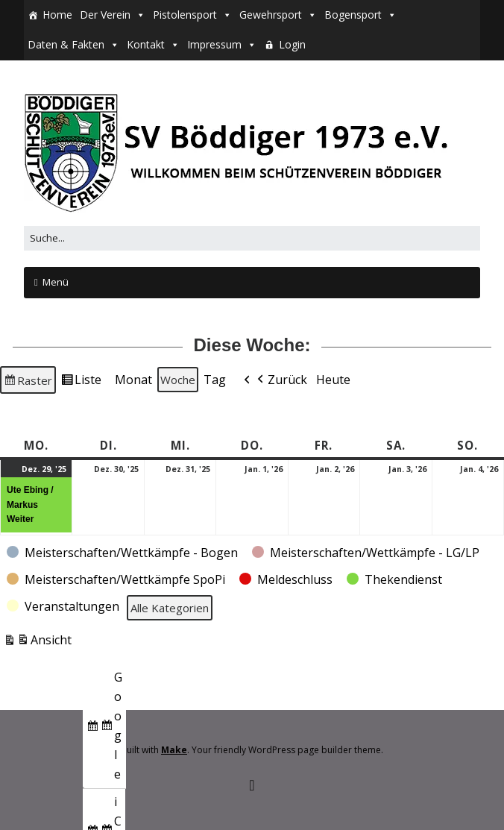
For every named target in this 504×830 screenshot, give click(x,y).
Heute (333, 380)
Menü (56, 282)
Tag (215, 380)
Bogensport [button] (353, 15)
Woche (178, 380)
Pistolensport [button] (185, 15)
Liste (81, 382)
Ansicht (37, 642)
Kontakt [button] (146, 44)
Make (174, 750)
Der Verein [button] (105, 15)
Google (104, 728)
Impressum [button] (214, 44)
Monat (133, 380)
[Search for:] (252, 238)
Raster (28, 382)
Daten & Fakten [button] (66, 44)
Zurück (281, 380)
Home (57, 15)
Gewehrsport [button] (271, 15)
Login (292, 44)
